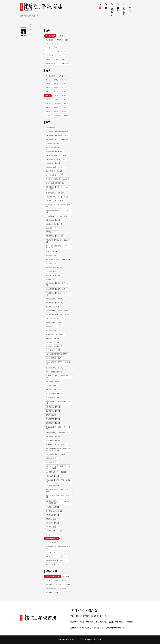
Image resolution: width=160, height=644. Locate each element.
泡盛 (57, 593)
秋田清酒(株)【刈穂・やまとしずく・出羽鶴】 (57, 188)
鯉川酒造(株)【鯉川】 (53, 220)
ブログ (130, 9)
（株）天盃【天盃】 (53, 476)
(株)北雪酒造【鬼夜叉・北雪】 (56, 289)
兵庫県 (64, 100)
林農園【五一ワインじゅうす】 (56, 557)
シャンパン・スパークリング (56, 52)
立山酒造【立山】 (52, 327)
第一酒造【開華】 (52, 272)
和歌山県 (57, 104)
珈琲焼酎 (49, 593)
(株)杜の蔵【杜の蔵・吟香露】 (56, 445)
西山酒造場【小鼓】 (53, 398)
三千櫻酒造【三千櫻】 (53, 148)
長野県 (64, 92)
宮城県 (56, 80)
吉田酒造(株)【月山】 (53, 407)
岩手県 (48, 80)
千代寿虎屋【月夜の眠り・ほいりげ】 (57, 241)
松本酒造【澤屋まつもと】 (55, 390)
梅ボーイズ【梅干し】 (53, 565)
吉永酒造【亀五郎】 (53, 507)
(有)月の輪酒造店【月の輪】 (55, 183)
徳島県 (48, 111)
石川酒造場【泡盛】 (53, 515)
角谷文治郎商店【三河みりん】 (56, 561)
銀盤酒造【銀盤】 (52, 331)
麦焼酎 (56, 581)
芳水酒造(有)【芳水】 (53, 419)
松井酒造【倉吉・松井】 (54, 531)
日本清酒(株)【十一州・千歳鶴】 (57, 132)
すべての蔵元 (50, 128)
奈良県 (48, 104)
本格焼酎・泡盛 (62, 40)
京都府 (56, 100)
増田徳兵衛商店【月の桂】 (55, 394)
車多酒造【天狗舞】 (53, 342)
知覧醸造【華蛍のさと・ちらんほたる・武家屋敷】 (58, 502)
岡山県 (56, 107)
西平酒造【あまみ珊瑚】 (54, 511)
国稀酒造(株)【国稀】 (53, 163)
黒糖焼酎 (66, 577)
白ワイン (49, 48)
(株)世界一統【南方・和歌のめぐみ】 (57, 377)
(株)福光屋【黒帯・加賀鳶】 (55, 334)
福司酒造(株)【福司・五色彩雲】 (57, 140)
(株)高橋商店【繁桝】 (53, 441)
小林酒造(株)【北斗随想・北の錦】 (58, 136)
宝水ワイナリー (51, 543)
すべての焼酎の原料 (53, 577)
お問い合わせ (124, 10)
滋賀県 (48, 100)
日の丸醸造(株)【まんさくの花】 (57, 197)
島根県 (48, 107)
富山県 (64, 88)
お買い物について (112, 12)
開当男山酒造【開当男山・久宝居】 (58, 260)
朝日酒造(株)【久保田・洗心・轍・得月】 (58, 284)
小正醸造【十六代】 (53, 486)
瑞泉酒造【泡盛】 (52, 527)
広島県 (64, 107)
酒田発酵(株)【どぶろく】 (55, 236)
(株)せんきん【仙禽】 (53, 275)
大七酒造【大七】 (52, 264)
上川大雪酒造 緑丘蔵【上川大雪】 (57, 155)
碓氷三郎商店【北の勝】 (54, 171)
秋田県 (64, 80)
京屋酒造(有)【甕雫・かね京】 (56, 455)
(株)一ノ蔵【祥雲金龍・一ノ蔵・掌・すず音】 (57, 247)
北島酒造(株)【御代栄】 (54, 382)
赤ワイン (60, 44)
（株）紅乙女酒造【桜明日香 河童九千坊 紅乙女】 (58, 467)
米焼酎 (64, 581)
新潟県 (56, 88)
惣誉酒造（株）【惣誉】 (54, 268)
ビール (48, 60)
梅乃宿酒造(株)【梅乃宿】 (55, 368)
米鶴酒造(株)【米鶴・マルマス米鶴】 (57, 212)
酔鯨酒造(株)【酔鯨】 (53, 423)
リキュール (49, 44)
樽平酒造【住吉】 (52, 232)
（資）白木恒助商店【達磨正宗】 (57, 354)
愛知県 (64, 96)
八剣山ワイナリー (52, 539)
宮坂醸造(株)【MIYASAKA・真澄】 (58, 315)
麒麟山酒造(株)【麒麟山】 (55, 299)
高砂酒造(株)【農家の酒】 (55, 151)
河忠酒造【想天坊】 (53, 307)
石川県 (48, 92)
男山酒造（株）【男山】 (54, 144)
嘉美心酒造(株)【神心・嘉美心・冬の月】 (58, 402)
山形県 (48, 84)
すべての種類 (50, 36)
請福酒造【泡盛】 (52, 519)
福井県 (56, 92)
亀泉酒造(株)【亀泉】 (53, 437)
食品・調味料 (50, 64)
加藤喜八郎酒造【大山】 (54, 224)
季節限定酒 (49, 40)
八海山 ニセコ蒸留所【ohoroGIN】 (58, 179)
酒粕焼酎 (58, 585)
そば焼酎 (63, 589)
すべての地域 (50, 76)
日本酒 (61, 36)
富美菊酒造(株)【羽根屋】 (55, 323)
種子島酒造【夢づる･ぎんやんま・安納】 (58, 491)
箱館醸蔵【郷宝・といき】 (55, 167)
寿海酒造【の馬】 (52, 462)
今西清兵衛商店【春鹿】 (54, 372)
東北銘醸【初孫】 (52, 228)
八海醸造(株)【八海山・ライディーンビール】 (58, 294)
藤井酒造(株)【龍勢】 (53, 411)
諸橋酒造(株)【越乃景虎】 (55, 303)
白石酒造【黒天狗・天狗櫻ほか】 (57, 472)
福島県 (56, 84)
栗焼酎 (67, 585)
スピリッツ (61, 56)
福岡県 (64, 111)
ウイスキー (49, 56)
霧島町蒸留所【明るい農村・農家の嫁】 (58, 497)
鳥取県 (66, 104)
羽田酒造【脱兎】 (52, 386)
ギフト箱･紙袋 (63, 64)
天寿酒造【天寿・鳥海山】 (55, 201)
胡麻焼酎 (49, 585)
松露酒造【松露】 (52, 459)
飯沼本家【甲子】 (52, 279)
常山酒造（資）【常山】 (54, 346)
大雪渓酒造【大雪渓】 (53, 319)
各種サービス (118, 9)
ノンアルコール (59, 60)
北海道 (61, 76)
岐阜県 (48, 96)
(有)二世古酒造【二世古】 (55, 175)
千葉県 (48, 88)
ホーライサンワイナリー (54, 553)
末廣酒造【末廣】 (52, 256)
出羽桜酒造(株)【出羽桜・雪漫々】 (58, 216)
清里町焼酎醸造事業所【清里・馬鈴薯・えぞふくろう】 (58, 450)
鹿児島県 (57, 115)
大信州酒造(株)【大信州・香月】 (57, 311)
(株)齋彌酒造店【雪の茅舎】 (55, 193)
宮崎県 (48, 115)
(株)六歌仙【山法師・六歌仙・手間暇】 (58, 206)
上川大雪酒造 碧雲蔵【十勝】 (56, 159)
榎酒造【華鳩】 (51, 415)
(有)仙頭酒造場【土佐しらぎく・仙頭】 (58, 428)
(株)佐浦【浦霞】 (52, 252)
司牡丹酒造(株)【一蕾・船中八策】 (58, 433)
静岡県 (56, 96)
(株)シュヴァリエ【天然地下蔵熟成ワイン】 (58, 548)
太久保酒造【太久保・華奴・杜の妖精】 (58, 481)
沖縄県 (66, 115)
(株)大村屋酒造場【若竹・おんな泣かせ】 (58, 363)
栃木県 (64, 84)
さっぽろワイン (51, 535)
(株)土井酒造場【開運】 (54, 358)
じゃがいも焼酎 (51, 589)
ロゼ (57, 48)
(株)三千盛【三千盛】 (53, 350)
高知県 (56, 111)
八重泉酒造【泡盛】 (53, 523)
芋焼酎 (48, 581)
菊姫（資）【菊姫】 (53, 338)
